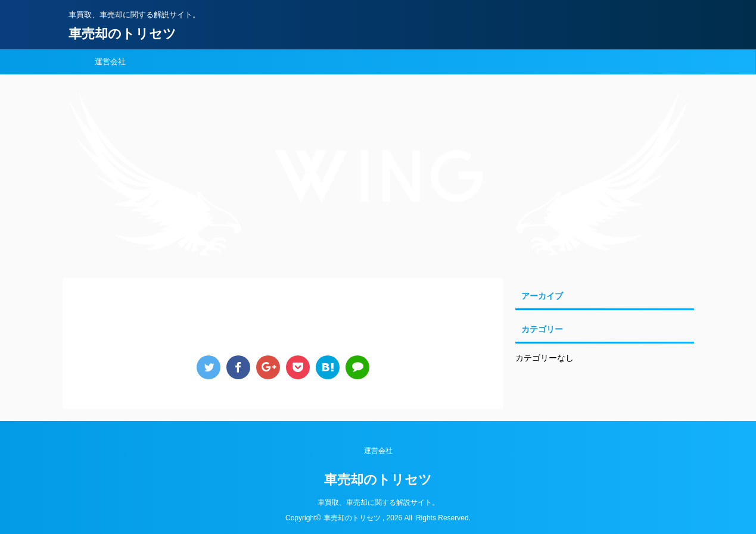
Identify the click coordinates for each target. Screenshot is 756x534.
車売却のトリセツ (122, 34)
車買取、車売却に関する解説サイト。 (378, 502)
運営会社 (110, 62)
